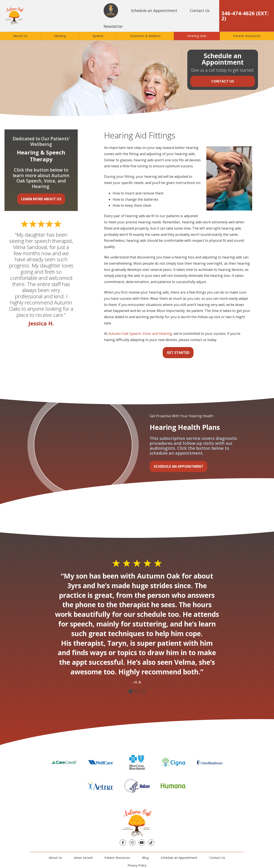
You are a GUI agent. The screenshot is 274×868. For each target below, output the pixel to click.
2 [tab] (137, 691)
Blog (145, 858)
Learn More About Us (41, 199)
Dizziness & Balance (146, 36)
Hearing (60, 36)
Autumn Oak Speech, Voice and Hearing (140, 334)
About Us (20, 36)
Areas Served (83, 858)
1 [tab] (131, 691)
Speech (98, 36)
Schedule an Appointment (154, 10)
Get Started (178, 353)
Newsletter (113, 26)
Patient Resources (247, 36)
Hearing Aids (197, 36)
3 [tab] (143, 691)
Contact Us (200, 10)
